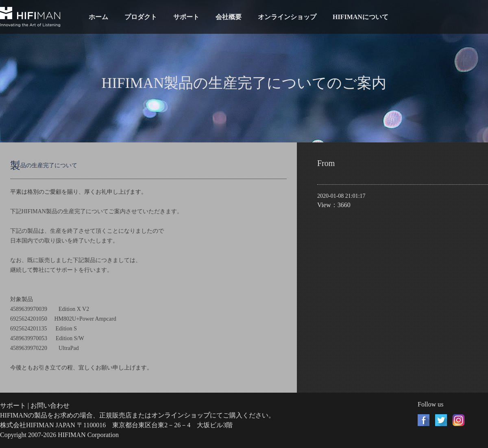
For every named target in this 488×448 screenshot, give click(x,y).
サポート (186, 17)
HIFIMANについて (361, 17)
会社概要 (229, 17)
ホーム (98, 17)
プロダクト (141, 17)
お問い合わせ (50, 405)
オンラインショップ (287, 17)
